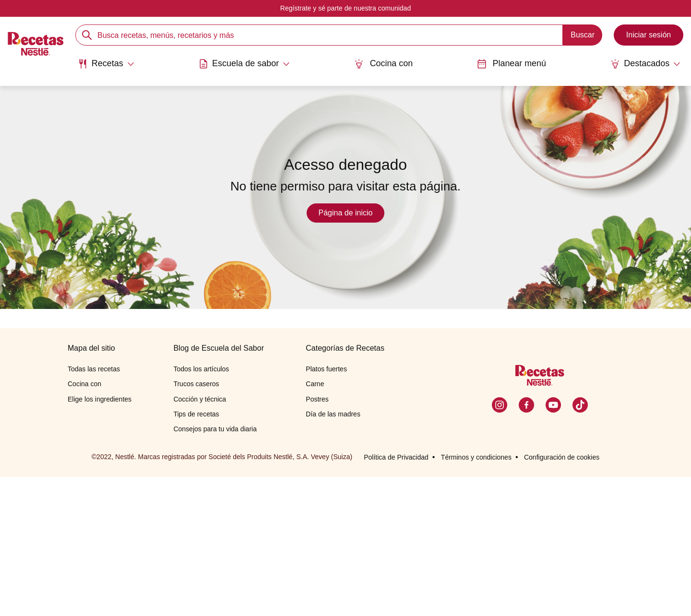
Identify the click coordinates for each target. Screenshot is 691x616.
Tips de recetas (196, 553)
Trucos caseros (196, 523)
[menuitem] (105, 67)
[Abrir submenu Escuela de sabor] (244, 64)
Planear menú (512, 64)
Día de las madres (333, 553)
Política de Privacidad (396, 596)
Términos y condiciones (476, 596)
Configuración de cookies (562, 596)
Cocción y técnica (200, 538)
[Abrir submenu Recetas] (105, 64)
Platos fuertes (326, 508)
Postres (317, 538)
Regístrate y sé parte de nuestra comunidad (345, 8)
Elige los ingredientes (100, 538)
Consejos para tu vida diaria (215, 568)
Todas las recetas (94, 508)
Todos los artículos (201, 508)
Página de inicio (346, 213)
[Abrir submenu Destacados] (646, 64)
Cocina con (383, 64)
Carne (315, 523)
